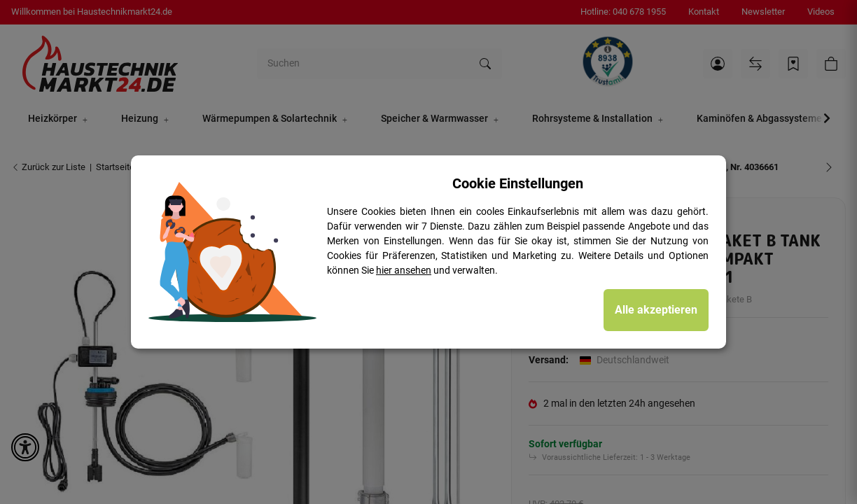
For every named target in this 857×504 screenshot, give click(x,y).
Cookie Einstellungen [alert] (518, 183)
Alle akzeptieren (656, 310)
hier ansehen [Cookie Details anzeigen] (404, 270)
